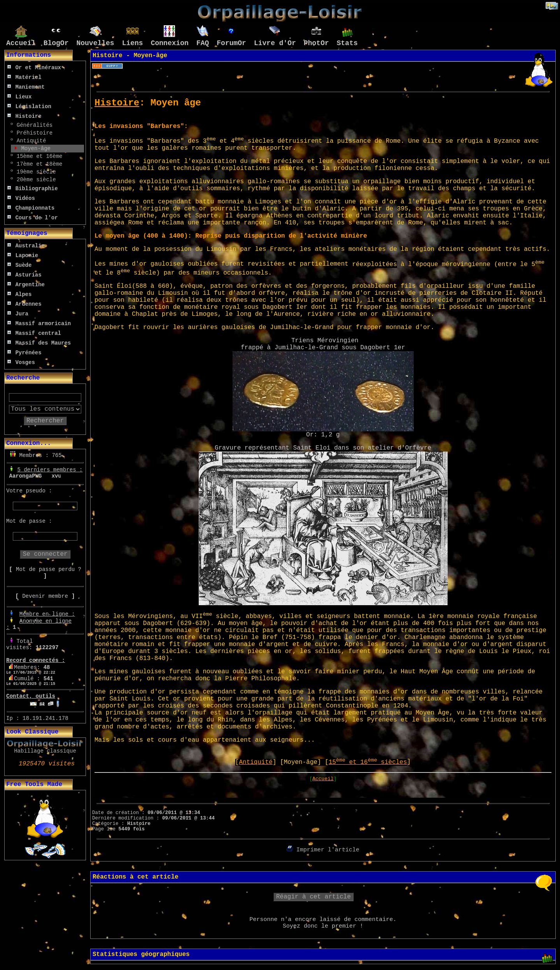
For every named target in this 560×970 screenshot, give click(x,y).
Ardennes (24, 304)
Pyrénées (24, 353)
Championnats (31, 208)
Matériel (24, 77)
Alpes (19, 294)
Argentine (26, 285)
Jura (18, 314)
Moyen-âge (34, 149)
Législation (29, 107)
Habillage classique (45, 751)
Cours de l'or (33, 218)
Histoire (24, 116)
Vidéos (21, 198)
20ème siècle (34, 180)
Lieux (19, 97)
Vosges (21, 362)
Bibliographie (33, 189)
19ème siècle (34, 172)
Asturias (24, 275)
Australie (26, 246)
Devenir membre (45, 596)
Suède (19, 265)
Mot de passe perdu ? (49, 569)
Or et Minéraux (34, 68)
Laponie (23, 256)
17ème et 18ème (38, 164)
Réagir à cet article (313, 897)
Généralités (33, 125)
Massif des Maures (39, 343)
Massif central (34, 333)
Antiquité (30, 141)
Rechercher (45, 421)
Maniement (26, 87)
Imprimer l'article (323, 850)
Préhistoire (33, 133)
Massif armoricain (39, 324)
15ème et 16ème (38, 156)
